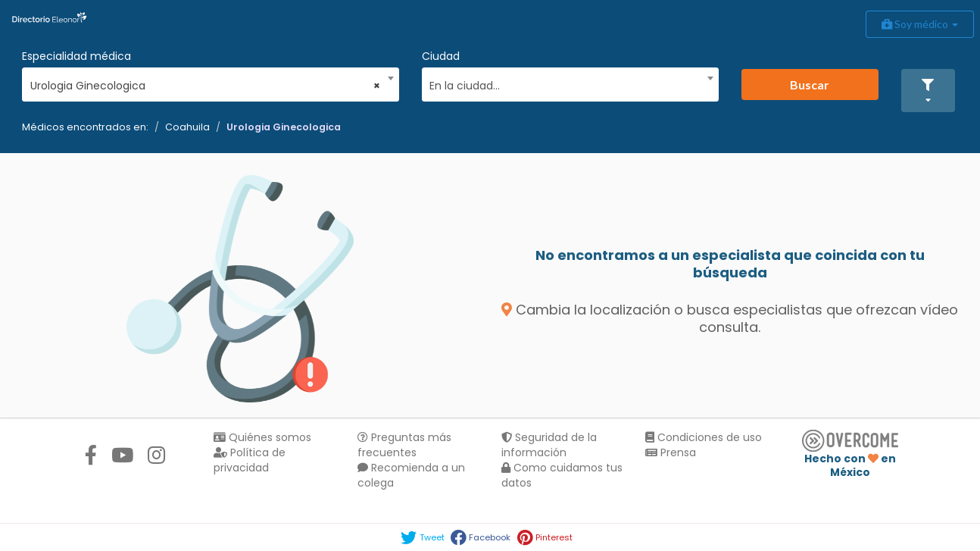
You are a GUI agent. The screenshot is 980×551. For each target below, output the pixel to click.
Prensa (671, 452)
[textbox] (565, 84)
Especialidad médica (76, 56)
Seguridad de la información (549, 445)
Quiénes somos (262, 437)
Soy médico (920, 24)
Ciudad (441, 56)
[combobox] (206, 82)
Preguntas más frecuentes (404, 445)
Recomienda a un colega (411, 475)
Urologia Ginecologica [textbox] (206, 86)
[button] (929, 91)
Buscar (810, 85)
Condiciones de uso (704, 437)
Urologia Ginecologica (284, 127)
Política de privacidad (250, 460)
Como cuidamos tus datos (562, 475)
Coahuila (187, 127)
